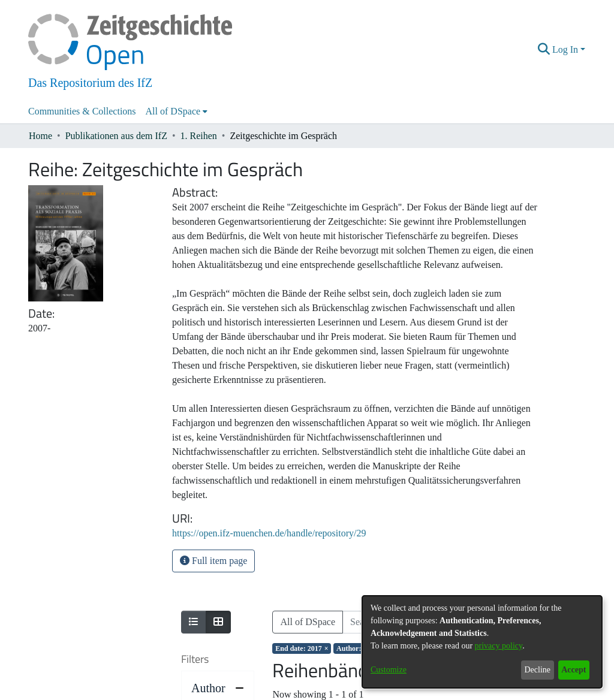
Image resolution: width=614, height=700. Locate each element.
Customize (389, 670)
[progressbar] (218, 683)
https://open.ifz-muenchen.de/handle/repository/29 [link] (269, 533)
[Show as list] (194, 622)
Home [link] (40, 136)
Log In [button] (566, 49)
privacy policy (499, 646)
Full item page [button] (213, 561)
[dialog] (482, 642)
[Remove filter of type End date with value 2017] (302, 648)
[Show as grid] (218, 622)
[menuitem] (177, 111)
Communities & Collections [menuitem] (82, 111)
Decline (537, 670)
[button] (544, 50)
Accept (574, 670)
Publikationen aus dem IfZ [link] (116, 136)
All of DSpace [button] (173, 111)
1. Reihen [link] (199, 136)
